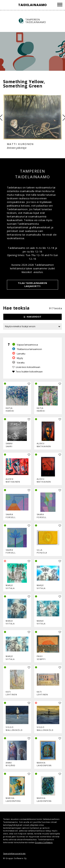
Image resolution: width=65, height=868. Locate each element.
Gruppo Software (44, 842)
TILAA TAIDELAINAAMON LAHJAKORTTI (32, 285)
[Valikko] (60, 5)
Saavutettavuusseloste (14, 853)
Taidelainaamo (33, 5)
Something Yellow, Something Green (24, 84)
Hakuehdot (34, 317)
